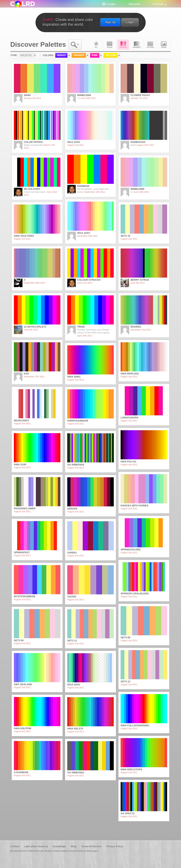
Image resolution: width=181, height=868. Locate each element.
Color (110, 45)
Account (158, 4)
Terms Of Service (91, 846)
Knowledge (59, 846)
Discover (134, 4)
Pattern (150, 45)
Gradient (137, 45)
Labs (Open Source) (36, 846)
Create (111, 4)
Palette (123, 45)
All (96, 45)
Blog (74, 846)
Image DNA (164, 45)
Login (130, 22)
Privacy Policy (115, 846)
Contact (15, 846)
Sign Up (110, 22)
